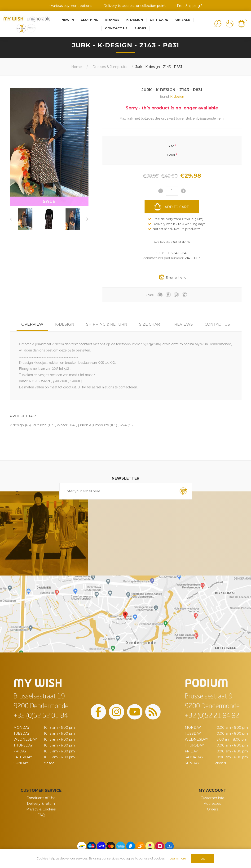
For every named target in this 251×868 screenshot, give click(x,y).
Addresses (212, 804)
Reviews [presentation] (184, 324)
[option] (25, 219)
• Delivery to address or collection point (134, 6)
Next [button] (83, 219)
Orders (213, 809)
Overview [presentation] (32, 324)
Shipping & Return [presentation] (107, 324)
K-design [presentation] (65, 324)
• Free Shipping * (189, 6)
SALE (49, 201)
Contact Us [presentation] (217, 324)
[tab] (32, 324)
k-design (17, 425)
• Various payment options (70, 6)
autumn (40, 425)
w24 (123, 425)
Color (171, 155)
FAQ (41, 815)
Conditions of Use (41, 798)
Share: (150, 295)
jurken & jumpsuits (93, 425)
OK (203, 859)
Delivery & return (41, 804)
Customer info (212, 798)
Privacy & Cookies (41, 809)
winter (62, 425)
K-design (177, 96)
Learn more (178, 858)
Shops (140, 28)
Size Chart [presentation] (151, 324)
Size (171, 146)
